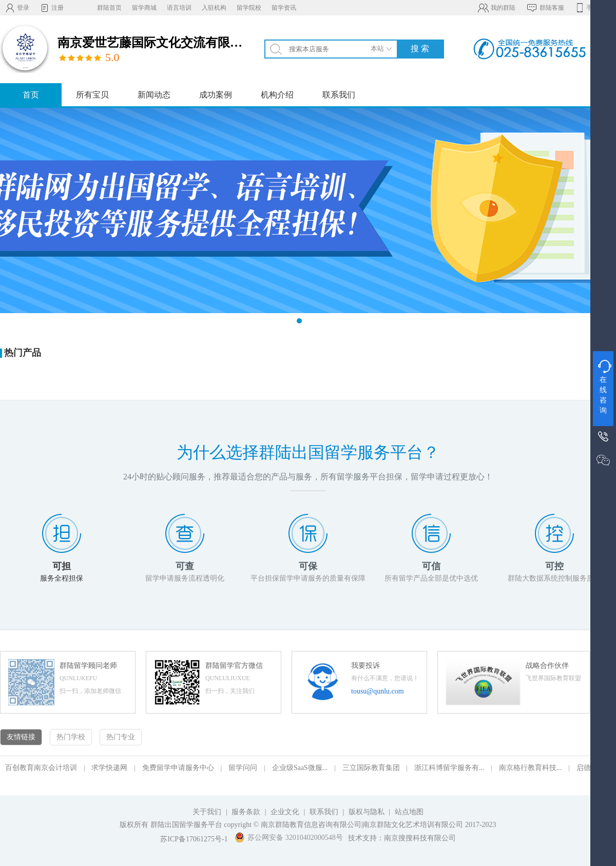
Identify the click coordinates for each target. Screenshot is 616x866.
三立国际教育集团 (371, 768)
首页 (31, 95)
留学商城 (144, 8)
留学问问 (243, 768)
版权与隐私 (367, 812)
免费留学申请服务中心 (178, 768)
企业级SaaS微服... (300, 768)
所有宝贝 (92, 95)
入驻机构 (214, 8)
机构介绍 (277, 95)
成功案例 (216, 95)
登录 (17, 8)
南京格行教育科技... (531, 768)
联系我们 (339, 95)
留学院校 (249, 8)
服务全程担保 (62, 578)
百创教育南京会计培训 (41, 768)
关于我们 (207, 812)
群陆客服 (545, 8)
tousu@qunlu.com (378, 691)
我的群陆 (496, 8)
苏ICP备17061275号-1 (194, 839)
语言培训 (179, 8)
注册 (52, 8)
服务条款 (246, 812)
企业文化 (285, 812)
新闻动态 (154, 95)
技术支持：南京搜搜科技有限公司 (402, 838)
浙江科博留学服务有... (449, 768)
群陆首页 (109, 8)
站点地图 (409, 812)
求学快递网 (109, 768)
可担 (62, 566)
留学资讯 (284, 8)
